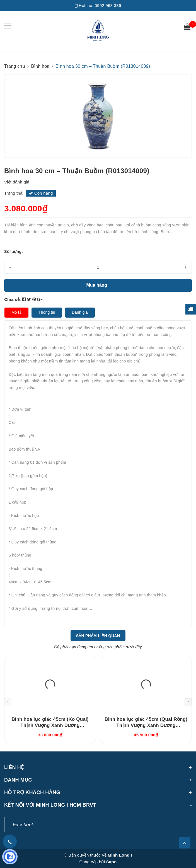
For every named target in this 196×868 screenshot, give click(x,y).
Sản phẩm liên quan (98, 636)
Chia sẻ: (13, 299)
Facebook (23, 825)
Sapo (112, 862)
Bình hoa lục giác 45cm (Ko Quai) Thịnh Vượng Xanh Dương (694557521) (50, 725)
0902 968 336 (108, 5)
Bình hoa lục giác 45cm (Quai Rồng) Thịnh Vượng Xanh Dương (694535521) (146, 725)
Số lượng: (14, 252)
